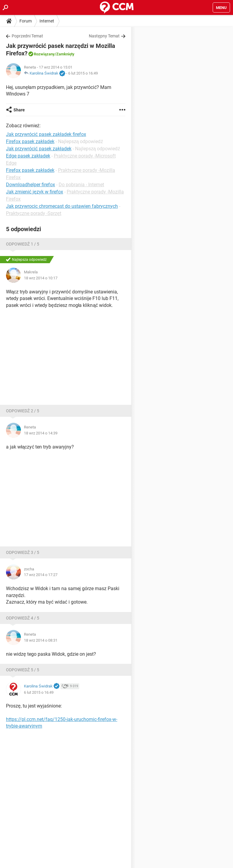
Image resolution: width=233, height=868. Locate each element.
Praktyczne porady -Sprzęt (34, 213)
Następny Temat (104, 36)
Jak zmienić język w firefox (35, 192)
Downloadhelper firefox (31, 185)
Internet (47, 21)
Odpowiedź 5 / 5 (23, 670)
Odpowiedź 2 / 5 (23, 411)
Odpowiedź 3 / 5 (23, 552)
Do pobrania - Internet (81, 185)
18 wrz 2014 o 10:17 (41, 278)
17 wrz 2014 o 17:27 (41, 575)
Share (19, 110)
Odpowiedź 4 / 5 (23, 618)
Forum (26, 21)
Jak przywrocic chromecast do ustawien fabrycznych (62, 206)
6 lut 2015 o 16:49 (83, 73)
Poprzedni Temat (27, 36)
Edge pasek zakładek (28, 156)
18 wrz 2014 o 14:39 (41, 433)
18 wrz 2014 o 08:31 (41, 640)
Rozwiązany (44, 54)
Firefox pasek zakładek (30, 170)
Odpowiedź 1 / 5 (23, 244)
